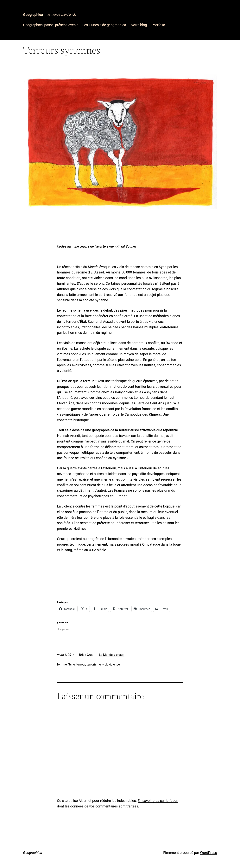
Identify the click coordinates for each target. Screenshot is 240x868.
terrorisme (94, 664)
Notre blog (139, 25)
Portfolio (158, 25)
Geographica (33, 15)
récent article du (80, 267)
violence (114, 664)
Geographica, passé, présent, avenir (50, 25)
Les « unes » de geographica (104, 25)
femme (62, 664)
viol (105, 664)
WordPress (208, 853)
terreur (81, 664)
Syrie (72, 664)
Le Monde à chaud (112, 655)
